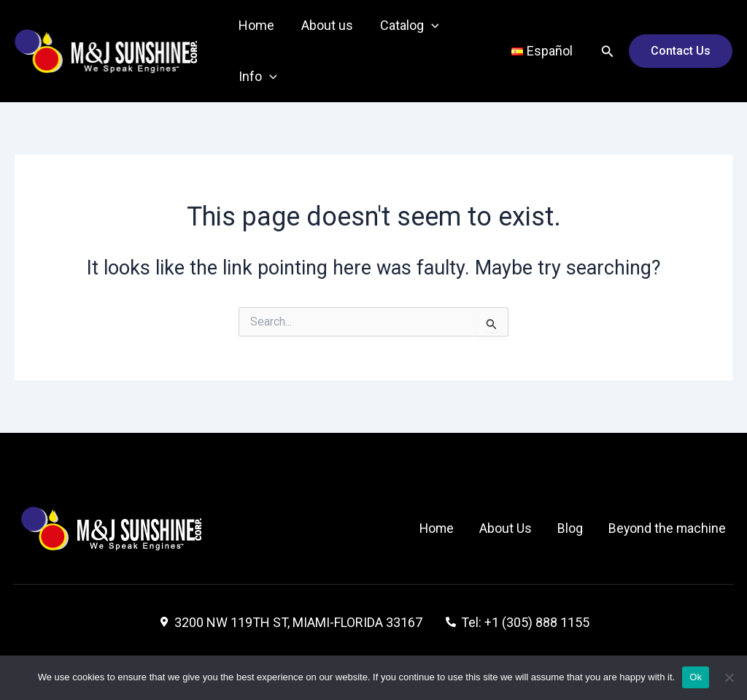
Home (256, 25)
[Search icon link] (608, 51)
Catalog (407, 26)
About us (326, 25)
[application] (429, 26)
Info (257, 77)
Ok (696, 677)
